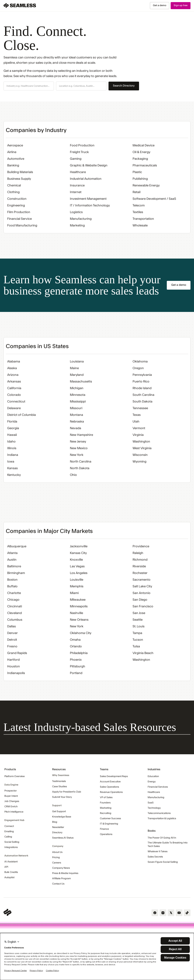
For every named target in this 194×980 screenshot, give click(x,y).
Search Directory (124, 86)
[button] (29, 86)
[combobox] (29, 86)
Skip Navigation (0, 2)
